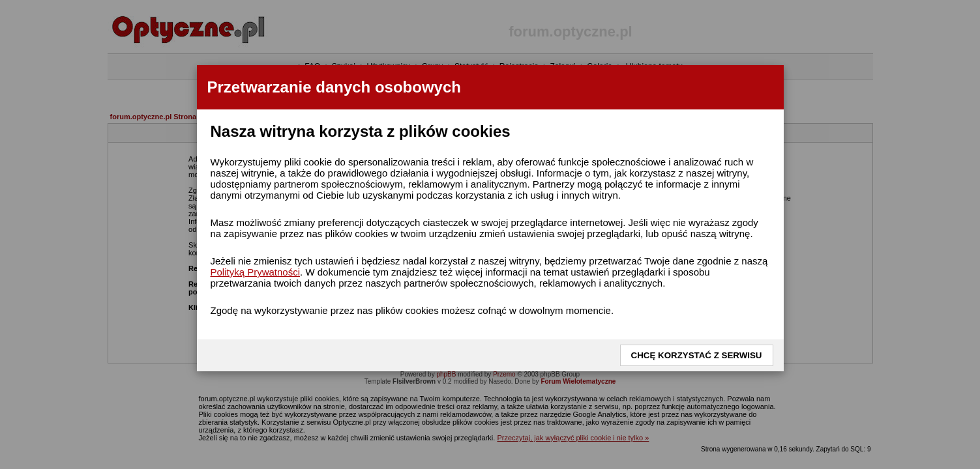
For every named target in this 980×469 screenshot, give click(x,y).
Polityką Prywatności (256, 272)
